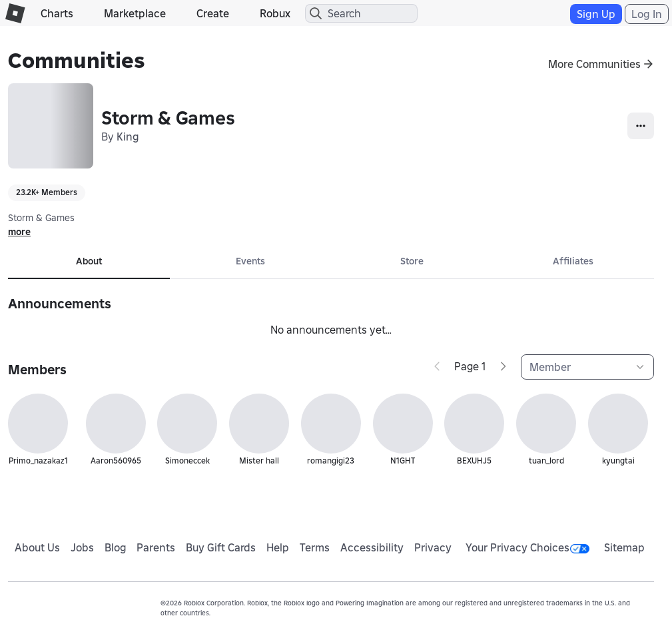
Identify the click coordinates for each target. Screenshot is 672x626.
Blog (116, 547)
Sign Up (596, 14)
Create (213, 13)
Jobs (82, 547)
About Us (37, 547)
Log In (647, 14)
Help (278, 547)
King (128, 137)
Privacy (433, 547)
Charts (57, 13)
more (19, 232)
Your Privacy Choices (527, 547)
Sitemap (624, 547)
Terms (315, 547)
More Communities (594, 64)
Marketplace (135, 13)
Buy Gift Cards (221, 547)
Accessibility (372, 547)
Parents (156, 547)
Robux (275, 13)
